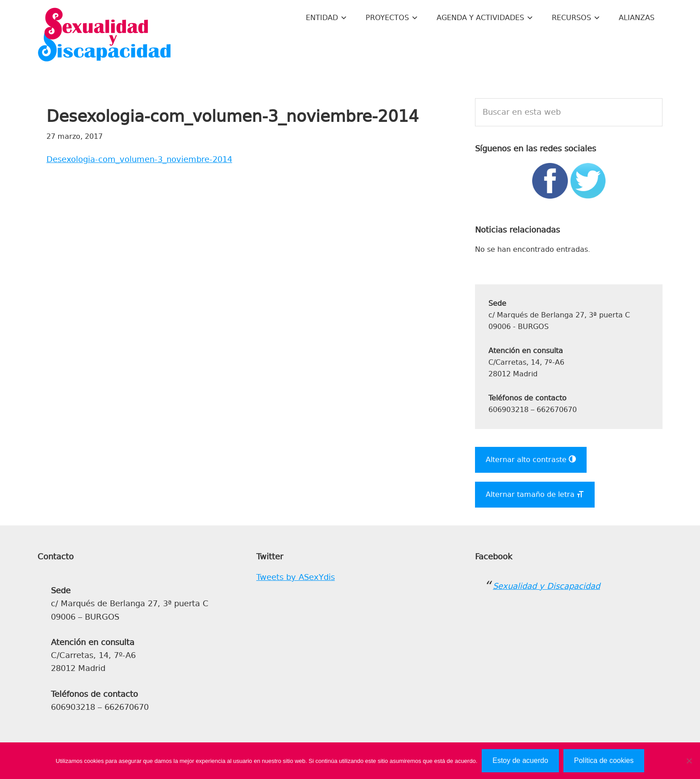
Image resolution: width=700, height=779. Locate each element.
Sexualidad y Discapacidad (104, 36)
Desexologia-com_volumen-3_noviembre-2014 (139, 159)
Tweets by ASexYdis (296, 577)
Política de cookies (604, 760)
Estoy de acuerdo (520, 760)
